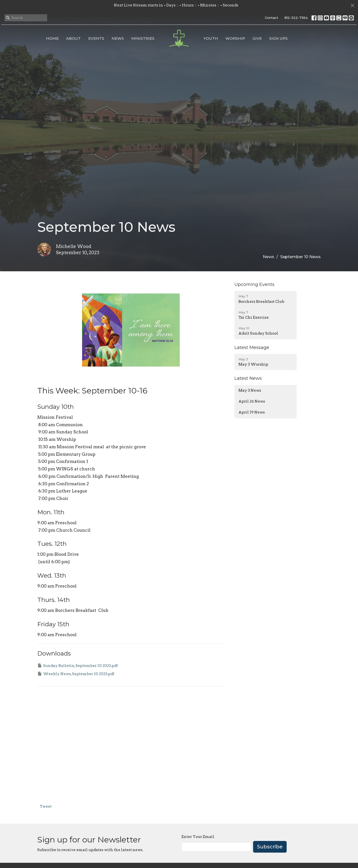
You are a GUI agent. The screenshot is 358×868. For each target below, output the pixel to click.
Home (52, 38)
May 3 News (250, 390)
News (118, 38)
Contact (271, 18)
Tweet (46, 806)
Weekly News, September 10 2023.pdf (76, 674)
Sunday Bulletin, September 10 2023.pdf (78, 665)
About (73, 38)
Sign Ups (278, 38)
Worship (235, 38)
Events (96, 38)
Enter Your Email (198, 837)
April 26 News (252, 401)
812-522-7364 (296, 18)
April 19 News (252, 412)
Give (257, 38)
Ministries (143, 38)
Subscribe (270, 847)
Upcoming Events (254, 284)
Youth (211, 38)
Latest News (248, 378)
